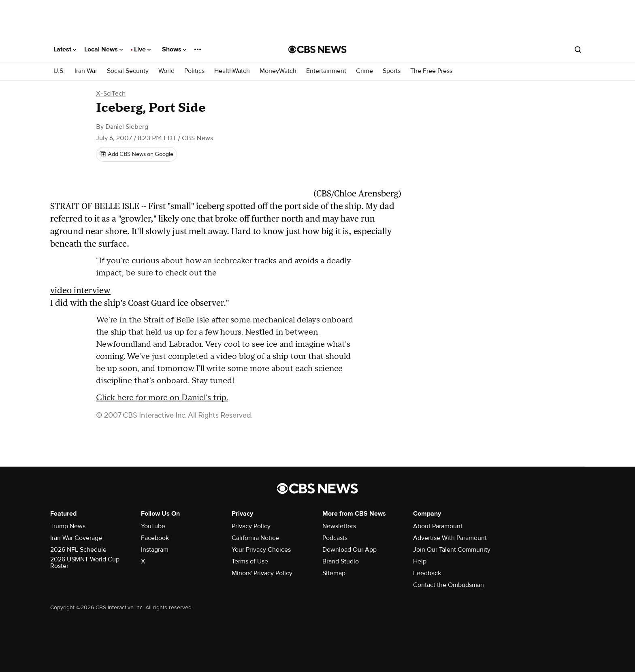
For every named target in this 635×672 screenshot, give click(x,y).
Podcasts (335, 538)
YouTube (153, 526)
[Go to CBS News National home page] (317, 49)
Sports (392, 71)
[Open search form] (578, 49)
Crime (364, 71)
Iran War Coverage (76, 538)
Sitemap (334, 573)
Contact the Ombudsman (449, 585)
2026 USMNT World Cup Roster (85, 563)
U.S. (59, 71)
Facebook (155, 538)
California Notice (255, 538)
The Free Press (431, 71)
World (166, 71)
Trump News (68, 526)
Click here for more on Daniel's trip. (162, 398)
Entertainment (326, 71)
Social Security (128, 71)
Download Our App (349, 550)
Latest (65, 49)
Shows (174, 49)
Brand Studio (341, 561)
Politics (194, 71)
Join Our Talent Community (452, 550)
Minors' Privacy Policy (262, 573)
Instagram (155, 550)
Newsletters (339, 526)
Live (142, 49)
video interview (80, 290)
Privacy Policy (251, 526)
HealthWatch (232, 71)
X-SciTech (111, 94)
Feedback (427, 573)
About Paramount (438, 526)
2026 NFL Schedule (78, 550)
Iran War (86, 71)
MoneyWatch (278, 71)
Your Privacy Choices (261, 550)
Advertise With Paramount (450, 538)
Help (420, 561)
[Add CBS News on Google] (136, 154)
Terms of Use (250, 561)
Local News (103, 49)
